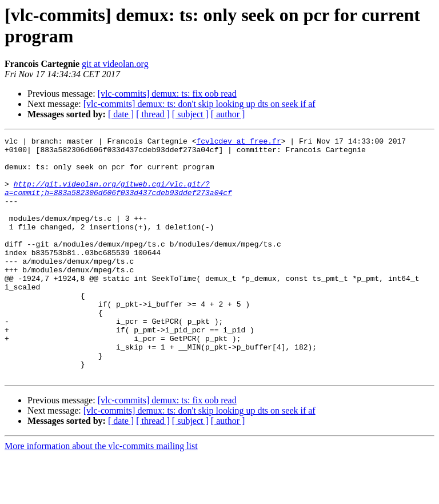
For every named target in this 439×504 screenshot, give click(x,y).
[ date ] (121, 114)
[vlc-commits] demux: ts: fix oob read (167, 94)
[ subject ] (190, 114)
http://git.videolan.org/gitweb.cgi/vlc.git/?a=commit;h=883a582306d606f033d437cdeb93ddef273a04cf (118, 199)
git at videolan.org (115, 64)
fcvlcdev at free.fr (238, 142)
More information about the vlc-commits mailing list (101, 494)
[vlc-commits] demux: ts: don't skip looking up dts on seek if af (199, 104)
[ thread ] (153, 114)
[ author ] (228, 114)
